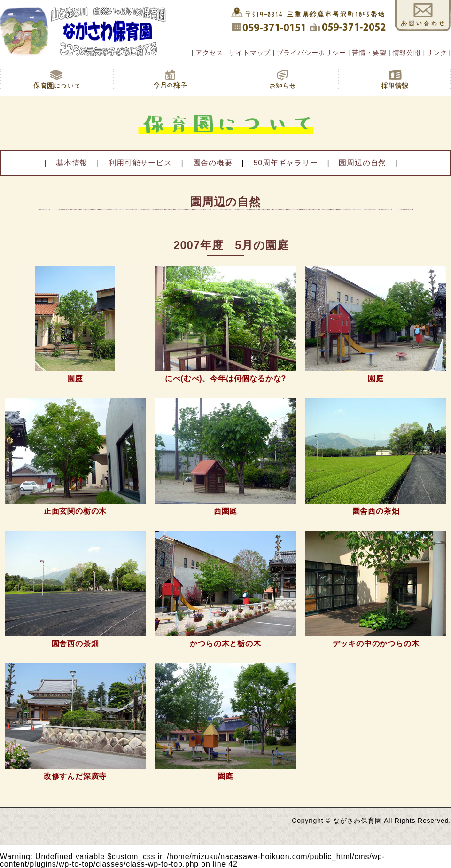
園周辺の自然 (362, 163)
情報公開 (407, 53)
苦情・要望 (369, 53)
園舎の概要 (213, 163)
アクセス (209, 53)
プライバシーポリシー (311, 53)
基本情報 (72, 163)
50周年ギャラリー (285, 163)
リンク (436, 53)
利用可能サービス (140, 163)
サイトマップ (250, 53)
